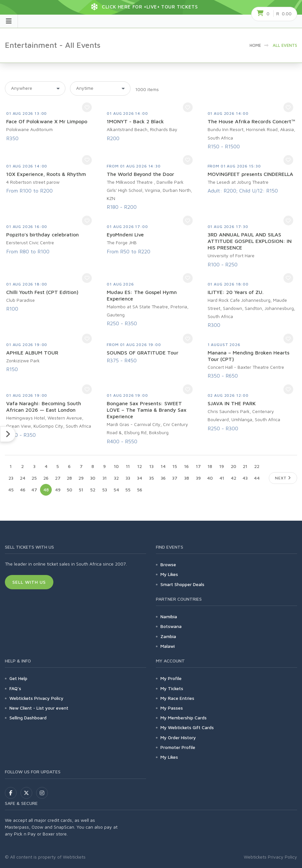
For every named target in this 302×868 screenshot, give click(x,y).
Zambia (168, 636)
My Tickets (172, 688)
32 (116, 478)
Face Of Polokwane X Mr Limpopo (47, 121)
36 (163, 478)
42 (233, 478)
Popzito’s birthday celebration (42, 234)
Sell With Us (29, 582)
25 (34, 478)
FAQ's (15, 688)
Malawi (168, 646)
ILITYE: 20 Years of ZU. (236, 292)
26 (46, 478)
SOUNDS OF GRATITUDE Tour (143, 353)
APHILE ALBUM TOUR (32, 353)
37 (175, 478)
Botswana (171, 626)
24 (23, 478)
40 (210, 478)
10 (116, 466)
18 (210, 466)
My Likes (169, 574)
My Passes (172, 708)
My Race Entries (177, 698)
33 (128, 478)
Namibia (169, 616)
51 (81, 490)
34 (140, 478)
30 (93, 478)
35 (151, 478)
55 (128, 490)
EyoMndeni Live (125, 234)
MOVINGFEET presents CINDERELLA (250, 174)
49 (58, 490)
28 (69, 478)
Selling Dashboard (28, 718)
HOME (255, 45)
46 (23, 490)
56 (140, 490)
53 (105, 490)
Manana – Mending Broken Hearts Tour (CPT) (248, 356)
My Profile (171, 678)
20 (233, 466)
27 (58, 478)
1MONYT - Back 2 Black (135, 121)
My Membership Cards (184, 718)
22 (257, 466)
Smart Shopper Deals (182, 584)
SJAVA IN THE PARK (232, 403)
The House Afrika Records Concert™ (251, 121)
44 (257, 478)
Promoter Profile (178, 747)
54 (116, 490)
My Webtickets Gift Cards (187, 727)
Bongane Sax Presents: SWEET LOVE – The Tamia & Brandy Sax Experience (147, 410)
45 (11, 490)
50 (69, 490)
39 (198, 478)
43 (245, 478)
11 (128, 466)
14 (163, 466)
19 (222, 466)
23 (11, 478)
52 (93, 490)
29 (81, 478)
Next (283, 478)
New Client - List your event (39, 708)
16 (186, 466)
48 (46, 490)
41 (222, 478)
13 (151, 466)
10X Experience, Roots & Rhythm (46, 174)
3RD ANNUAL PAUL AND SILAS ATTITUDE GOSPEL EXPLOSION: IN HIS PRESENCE (250, 241)
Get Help (18, 678)
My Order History (178, 737)
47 (34, 490)
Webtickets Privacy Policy (36, 698)
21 (245, 466)
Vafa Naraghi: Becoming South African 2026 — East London (44, 407)
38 (187, 478)
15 (175, 466)
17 (198, 466)
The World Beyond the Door (140, 174)
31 (105, 478)
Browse (168, 564)
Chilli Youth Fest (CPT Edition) (42, 292)
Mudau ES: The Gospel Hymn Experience (142, 295)
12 (140, 466)
